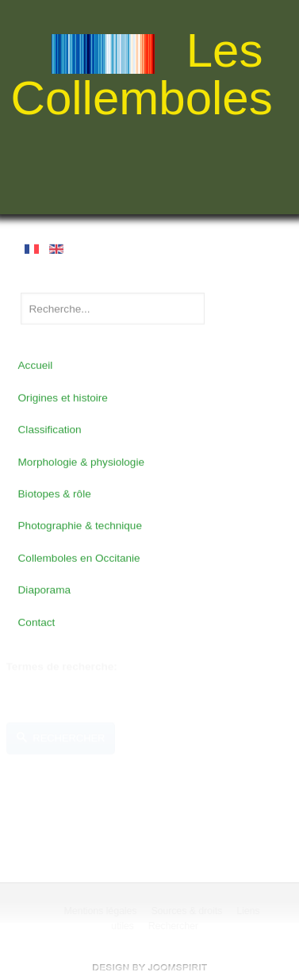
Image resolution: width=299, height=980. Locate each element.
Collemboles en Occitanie (79, 557)
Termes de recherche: (62, 666)
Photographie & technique (80, 525)
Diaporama (45, 589)
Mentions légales (101, 911)
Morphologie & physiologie (81, 461)
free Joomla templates (150, 967)
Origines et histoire (63, 397)
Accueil (36, 365)
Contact (37, 621)
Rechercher (61, 738)
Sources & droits (187, 911)
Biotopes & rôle (55, 493)
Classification (50, 429)
